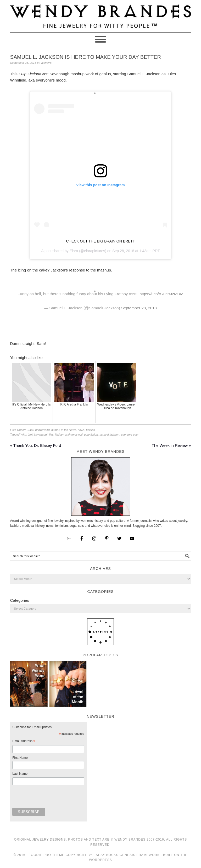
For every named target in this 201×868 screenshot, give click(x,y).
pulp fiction (91, 435)
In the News (69, 430)
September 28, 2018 (139, 308)
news (81, 430)
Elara (74, 251)
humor (55, 430)
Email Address (24, 742)
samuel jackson (109, 435)
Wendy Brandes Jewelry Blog (100, 14)
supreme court (130, 435)
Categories (19, 600)
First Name (20, 758)
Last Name (20, 774)
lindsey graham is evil (69, 435)
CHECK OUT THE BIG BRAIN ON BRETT (100, 241)
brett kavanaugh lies (41, 435)
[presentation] (52, 798)
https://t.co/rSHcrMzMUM (161, 294)
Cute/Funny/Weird (38, 430)
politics (91, 430)
